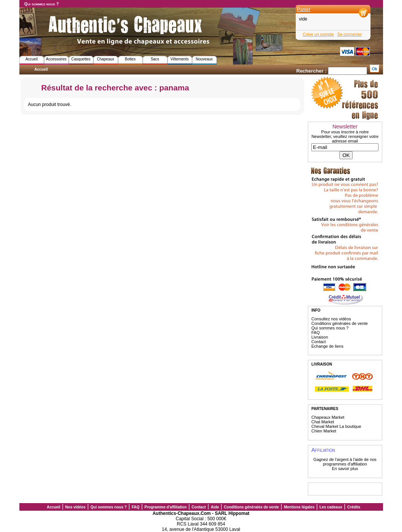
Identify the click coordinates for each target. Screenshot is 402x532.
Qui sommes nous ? (42, 4)
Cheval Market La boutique (336, 426)
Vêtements (180, 59)
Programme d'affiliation (166, 507)
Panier (304, 9)
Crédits (354, 507)
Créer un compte (318, 34)
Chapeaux (106, 59)
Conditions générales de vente (340, 323)
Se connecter (349, 34)
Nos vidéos (75, 507)
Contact (318, 342)
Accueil (32, 59)
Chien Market (324, 431)
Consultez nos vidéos (331, 319)
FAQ (315, 332)
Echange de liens (327, 346)
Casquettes (81, 59)
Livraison (320, 337)
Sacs (155, 59)
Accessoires (56, 59)
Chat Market (323, 422)
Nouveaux (204, 59)
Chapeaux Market (328, 417)
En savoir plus (345, 469)
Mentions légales (299, 507)
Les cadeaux (331, 507)
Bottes (130, 59)
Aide (215, 507)
